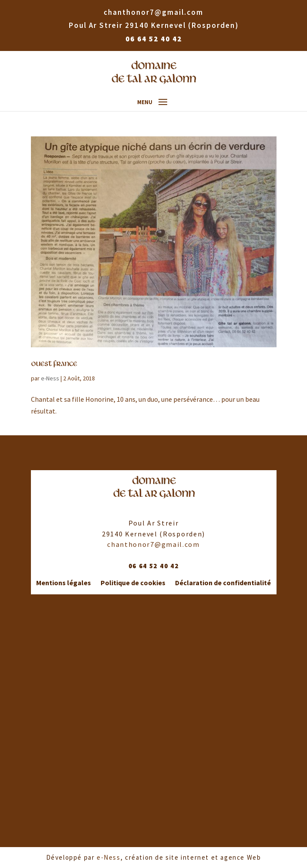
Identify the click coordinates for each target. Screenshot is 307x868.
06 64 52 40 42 (154, 39)
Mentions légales (64, 583)
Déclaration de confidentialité (223, 583)
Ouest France (54, 364)
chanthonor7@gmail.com (153, 544)
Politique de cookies (133, 583)
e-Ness (50, 378)
